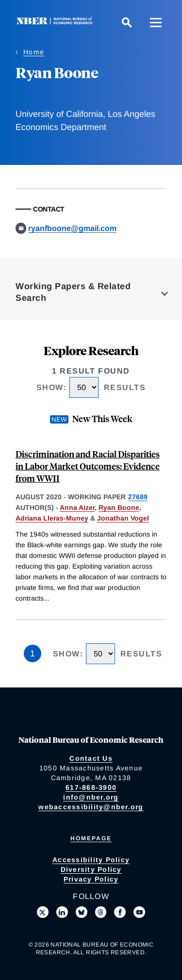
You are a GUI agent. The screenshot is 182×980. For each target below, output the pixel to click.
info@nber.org (91, 797)
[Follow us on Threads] (101, 912)
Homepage (91, 838)
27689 (138, 497)
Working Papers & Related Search (73, 292)
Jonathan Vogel (123, 518)
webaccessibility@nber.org (91, 807)
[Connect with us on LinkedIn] (62, 912)
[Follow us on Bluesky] (82, 912)
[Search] (127, 22)
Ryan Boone (119, 507)
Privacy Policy (91, 879)
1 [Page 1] (33, 653)
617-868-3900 (91, 787)
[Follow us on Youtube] (139, 912)
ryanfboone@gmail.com (72, 228)
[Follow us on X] (43, 912)
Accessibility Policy (91, 860)
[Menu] (156, 22)
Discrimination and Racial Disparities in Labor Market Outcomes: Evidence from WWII (88, 466)
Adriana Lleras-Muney (52, 518)
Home (34, 52)
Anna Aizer (77, 507)
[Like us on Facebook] (120, 912)
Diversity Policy (91, 869)
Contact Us (91, 758)
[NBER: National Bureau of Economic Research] (56, 22)
